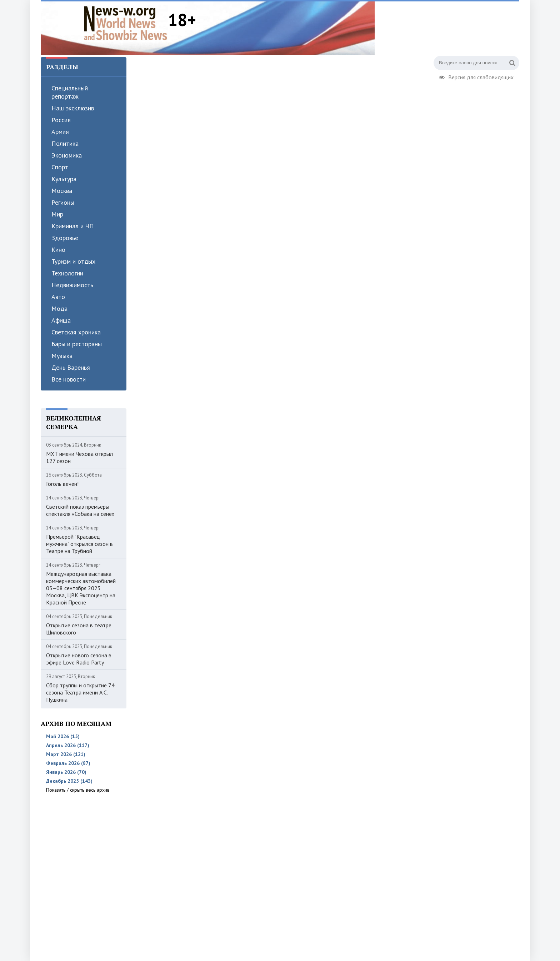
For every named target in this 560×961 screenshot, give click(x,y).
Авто (58, 297)
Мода (59, 308)
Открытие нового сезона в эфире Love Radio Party (79, 659)
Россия (61, 120)
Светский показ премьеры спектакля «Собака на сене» (80, 510)
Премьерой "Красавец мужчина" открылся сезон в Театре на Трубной (79, 544)
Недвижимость (72, 285)
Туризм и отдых (73, 261)
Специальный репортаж (70, 92)
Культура (64, 179)
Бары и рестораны (77, 344)
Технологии (67, 273)
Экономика (67, 155)
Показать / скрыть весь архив (78, 790)
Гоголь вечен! (62, 484)
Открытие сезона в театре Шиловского (79, 629)
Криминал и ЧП (73, 226)
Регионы (63, 202)
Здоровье (65, 238)
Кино (58, 250)
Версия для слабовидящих (476, 76)
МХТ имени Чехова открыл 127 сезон (79, 457)
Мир (57, 214)
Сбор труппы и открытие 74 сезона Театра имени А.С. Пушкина (80, 692)
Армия (60, 132)
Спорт (60, 167)
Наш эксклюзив (73, 108)
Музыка (62, 356)
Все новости (69, 379)
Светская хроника (76, 332)
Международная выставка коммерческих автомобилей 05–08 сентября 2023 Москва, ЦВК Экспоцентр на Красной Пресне (81, 588)
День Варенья (71, 367)
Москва (62, 191)
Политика (65, 143)
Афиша (61, 320)
